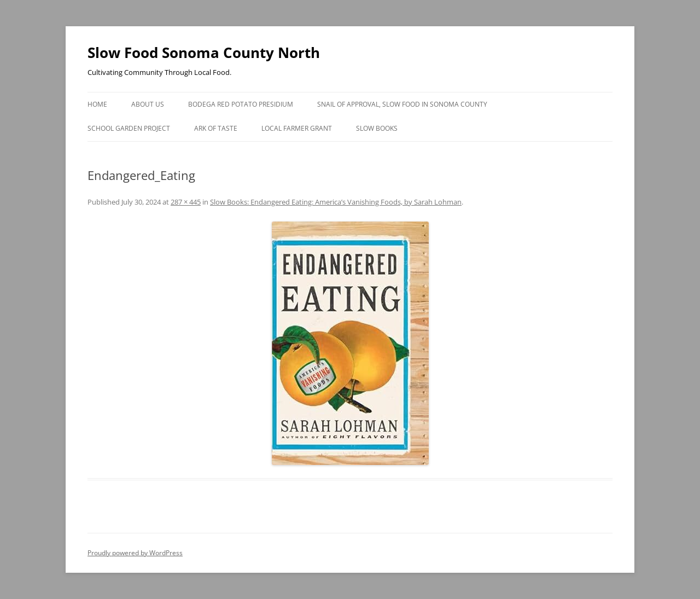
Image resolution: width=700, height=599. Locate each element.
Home (97, 104)
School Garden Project (129, 128)
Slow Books (377, 128)
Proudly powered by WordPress (135, 553)
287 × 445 (186, 202)
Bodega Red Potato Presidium (241, 104)
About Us (148, 104)
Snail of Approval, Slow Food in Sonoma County (402, 104)
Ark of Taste (216, 128)
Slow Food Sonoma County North (204, 53)
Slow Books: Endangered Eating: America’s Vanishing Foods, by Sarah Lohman (336, 202)
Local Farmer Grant (297, 128)
